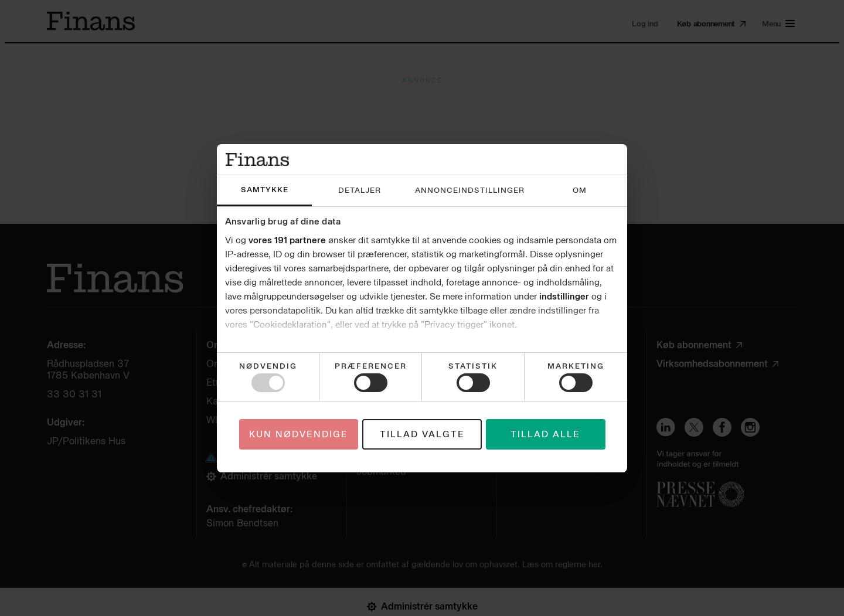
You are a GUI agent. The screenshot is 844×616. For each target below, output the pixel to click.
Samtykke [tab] (265, 190)
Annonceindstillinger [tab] (470, 190)
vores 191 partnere (287, 240)
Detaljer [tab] (360, 190)
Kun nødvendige (299, 434)
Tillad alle (545, 434)
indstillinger (564, 297)
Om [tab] (580, 190)
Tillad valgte (422, 434)
